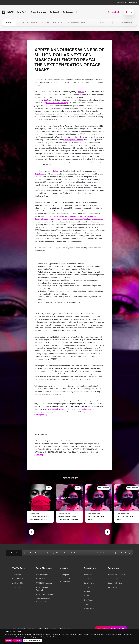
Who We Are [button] (23, 12)
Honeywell (39, 219)
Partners (87, 591)
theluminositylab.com (68, 409)
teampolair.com (84, 409)
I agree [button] (9, 640)
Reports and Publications (65, 580)
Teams (86, 604)
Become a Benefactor (117, 575)
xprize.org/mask (52, 409)
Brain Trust (88, 600)
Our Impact (64, 575)
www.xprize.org (41, 415)
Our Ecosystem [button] (70, 12)
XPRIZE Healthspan (44, 583)
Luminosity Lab (41, 100)
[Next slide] (108, 532)
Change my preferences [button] (32, 640)
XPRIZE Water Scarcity (45, 594)
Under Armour (98, 219)
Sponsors (88, 587)
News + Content (122, 2)
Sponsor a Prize (114, 579)
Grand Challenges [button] (40, 12)
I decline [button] (18, 640)
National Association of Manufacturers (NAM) (69, 219)
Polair (56, 171)
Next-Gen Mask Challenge (57, 103)
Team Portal (133, 2)
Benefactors (89, 583)
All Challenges (42, 575)
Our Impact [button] (55, 12)
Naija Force (39, 174)
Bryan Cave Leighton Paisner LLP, (83, 216)
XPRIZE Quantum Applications (43, 600)
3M (55, 216)
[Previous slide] (31, 532)
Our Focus (16, 587)
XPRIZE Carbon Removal (42, 589)
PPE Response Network (73, 140)
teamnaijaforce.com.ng (44, 412)
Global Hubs (89, 608)
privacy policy (32, 634)
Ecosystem (88, 575)
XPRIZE (81, 92)
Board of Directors (91, 579)
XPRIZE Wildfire (42, 579)
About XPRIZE (17, 579)
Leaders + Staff (18, 583)
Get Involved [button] (115, 12)
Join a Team (113, 587)
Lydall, (47, 219)
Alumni (87, 596)
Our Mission (16, 575)
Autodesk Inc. (62, 216)
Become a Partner (115, 583)
